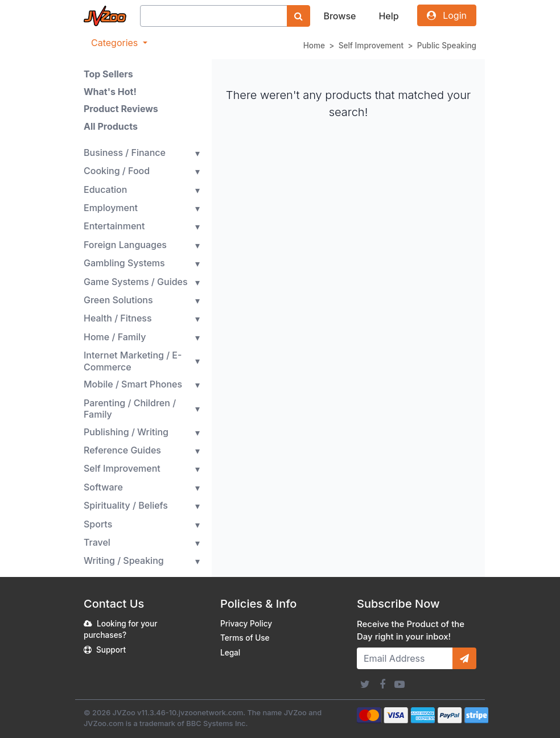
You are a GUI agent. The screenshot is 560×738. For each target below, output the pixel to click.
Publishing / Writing (126, 432)
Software (103, 487)
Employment (111, 208)
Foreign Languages (125, 245)
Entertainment (114, 226)
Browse (339, 16)
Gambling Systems (124, 263)
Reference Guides (122, 450)
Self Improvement (371, 46)
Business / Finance (125, 152)
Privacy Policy (246, 624)
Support (111, 650)
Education (105, 189)
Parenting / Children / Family (130, 409)
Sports (98, 524)
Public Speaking (447, 46)
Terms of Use (245, 638)
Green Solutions (118, 300)
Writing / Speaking (124, 560)
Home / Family (115, 337)
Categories (116, 43)
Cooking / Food (117, 171)
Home (314, 46)
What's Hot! (110, 92)
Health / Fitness (118, 318)
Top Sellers (108, 74)
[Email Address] (405, 658)
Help (388, 16)
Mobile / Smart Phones (133, 384)
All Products (111, 126)
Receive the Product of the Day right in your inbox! (411, 630)
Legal (230, 653)
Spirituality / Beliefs (126, 505)
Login (447, 15)
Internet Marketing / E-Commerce (133, 361)
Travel (97, 542)
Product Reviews (121, 109)
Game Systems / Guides (136, 282)
